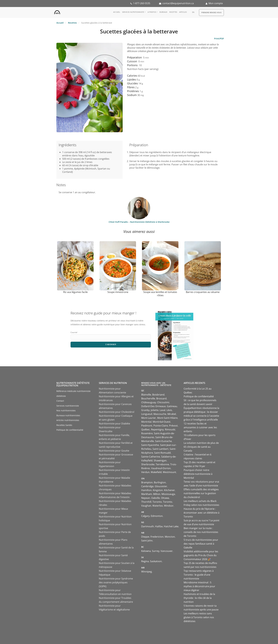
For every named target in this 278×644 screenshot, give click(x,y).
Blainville (146, 395)
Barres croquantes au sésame (203, 292)
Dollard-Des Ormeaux (153, 406)
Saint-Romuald (162, 453)
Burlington (160, 482)
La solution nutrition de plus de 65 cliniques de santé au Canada (201, 447)
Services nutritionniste (133, 12)
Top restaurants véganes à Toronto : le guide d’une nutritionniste (199, 575)
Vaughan (146, 506)
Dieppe (145, 537)
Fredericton (157, 537)
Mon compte (216, 3)
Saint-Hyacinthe (150, 445)
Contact (60, 401)
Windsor (169, 506)
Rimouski (170, 429)
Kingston (158, 490)
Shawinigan (160, 460)
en (193, 12)
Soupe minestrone (118, 292)
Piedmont (147, 426)
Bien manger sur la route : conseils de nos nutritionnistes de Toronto (201, 532)
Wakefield (156, 472)
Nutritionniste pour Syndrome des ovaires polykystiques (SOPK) (116, 582)
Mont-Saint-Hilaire (167, 418)
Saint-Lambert (161, 449)
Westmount (169, 472)
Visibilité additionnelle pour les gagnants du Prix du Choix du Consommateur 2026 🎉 (201, 555)
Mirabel (172, 414)
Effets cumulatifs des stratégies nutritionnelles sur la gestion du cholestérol (201, 493)
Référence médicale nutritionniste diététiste (73, 394)
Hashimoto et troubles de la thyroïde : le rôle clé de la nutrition (199, 598)
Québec (146, 429)
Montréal (146, 422)
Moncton (170, 537)
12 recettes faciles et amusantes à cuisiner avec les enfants (200, 427)
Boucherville (148, 398)
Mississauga (168, 494)
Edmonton (157, 516)
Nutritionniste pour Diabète (114, 424)
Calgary (145, 516)
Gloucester (161, 486)
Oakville (156, 498)
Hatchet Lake (171, 526)
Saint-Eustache (163, 441)
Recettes (173, 12)
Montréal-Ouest (162, 422)
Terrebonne (162, 464)
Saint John (147, 541)
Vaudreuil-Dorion (161, 468)
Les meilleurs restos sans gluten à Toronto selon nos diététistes (199, 617)
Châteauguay (149, 402)
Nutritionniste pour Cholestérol (117, 412)
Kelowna (146, 551)
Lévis (169, 410)
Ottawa (165, 498)
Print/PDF (219, 39)
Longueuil (147, 414)
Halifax (159, 526)
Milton (157, 494)
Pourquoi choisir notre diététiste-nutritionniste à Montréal (198, 474)
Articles (183, 12)
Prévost (173, 426)
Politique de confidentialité (70, 430)
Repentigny (157, 429)
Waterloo (158, 506)
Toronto (157, 502)
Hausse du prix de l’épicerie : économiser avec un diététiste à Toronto (202, 513)
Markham (147, 494)
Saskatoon (156, 561)
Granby (145, 410)
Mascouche (160, 414)
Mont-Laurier (149, 418)
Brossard (161, 398)
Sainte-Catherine (151, 457)
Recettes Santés (64, 425)
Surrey (156, 551)
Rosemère (147, 433)
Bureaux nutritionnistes (68, 415)
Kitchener (169, 490)
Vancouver (167, 551)
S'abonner (111, 344)
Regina (145, 561)
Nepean (146, 498)
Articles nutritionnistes (68, 420)
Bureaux (163, 12)
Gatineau (172, 406)
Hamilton (146, 490)
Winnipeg (147, 572)
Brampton (147, 482)
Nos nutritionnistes (66, 410)
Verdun (145, 472)
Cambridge (147, 486)
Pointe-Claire (161, 426)
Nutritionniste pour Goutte (114, 451)
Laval (163, 410)
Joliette (155, 410)
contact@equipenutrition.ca (178, 3)
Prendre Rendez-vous (211, 12)
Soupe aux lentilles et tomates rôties (160, 294)
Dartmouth (148, 526)
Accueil (117, 12)
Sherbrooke (148, 464)
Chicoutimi (163, 402)
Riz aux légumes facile (75, 292)
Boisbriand (158, 395)
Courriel (74, 332)
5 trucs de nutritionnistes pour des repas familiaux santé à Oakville (201, 544)
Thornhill (146, 502)
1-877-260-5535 (142, 3)
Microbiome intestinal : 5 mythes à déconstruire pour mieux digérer (199, 586)
